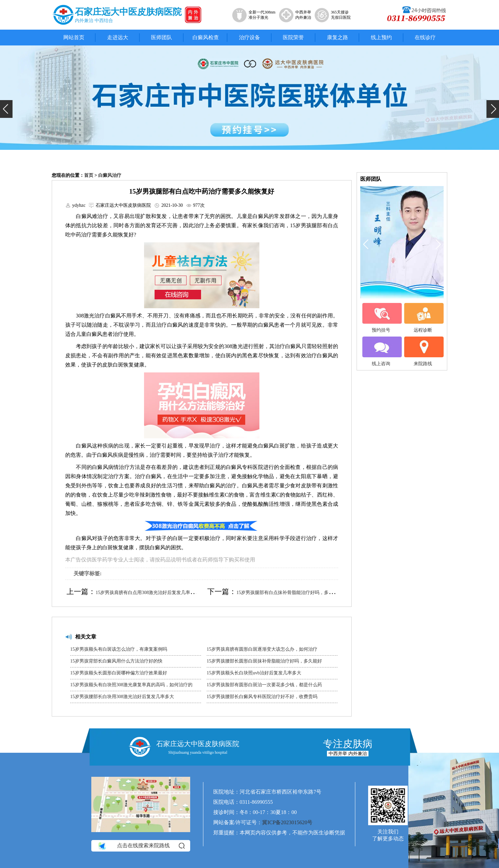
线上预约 (381, 37)
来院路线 (423, 351)
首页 (89, 175)
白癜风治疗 (110, 175)
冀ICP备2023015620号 (287, 822)
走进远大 (118, 37)
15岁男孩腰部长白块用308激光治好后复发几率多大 (122, 697)
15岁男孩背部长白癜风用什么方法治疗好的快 (116, 661)
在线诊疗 (425, 37)
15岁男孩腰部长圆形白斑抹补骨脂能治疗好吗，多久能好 (264, 661)
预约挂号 (381, 318)
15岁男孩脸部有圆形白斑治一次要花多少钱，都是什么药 (264, 685)
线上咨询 (381, 351)
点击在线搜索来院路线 (141, 846)
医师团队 (161, 37)
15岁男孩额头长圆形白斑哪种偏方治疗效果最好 (119, 673)
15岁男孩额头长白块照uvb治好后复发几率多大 (254, 673)
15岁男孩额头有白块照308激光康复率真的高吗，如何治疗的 (131, 685)
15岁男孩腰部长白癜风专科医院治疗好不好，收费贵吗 (262, 697)
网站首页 (74, 37)
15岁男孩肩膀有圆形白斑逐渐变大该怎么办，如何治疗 (262, 649)
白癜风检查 (206, 37)
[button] (6, 109)
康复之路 (338, 37)
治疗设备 (249, 37)
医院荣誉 (293, 37)
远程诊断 (423, 318)
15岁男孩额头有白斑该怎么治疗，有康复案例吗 (119, 649)
